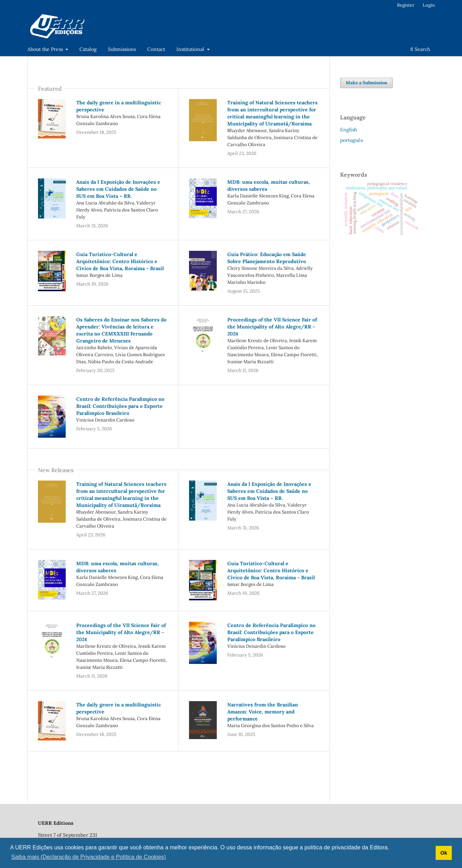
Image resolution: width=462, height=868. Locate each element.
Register (406, 5)
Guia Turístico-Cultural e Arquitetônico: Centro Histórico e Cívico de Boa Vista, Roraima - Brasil (120, 261)
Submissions (122, 49)
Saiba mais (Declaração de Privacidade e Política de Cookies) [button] (89, 857)
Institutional (191, 49)
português (352, 140)
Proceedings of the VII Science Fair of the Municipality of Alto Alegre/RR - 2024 (272, 327)
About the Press (46, 49)
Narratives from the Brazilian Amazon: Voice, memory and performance (263, 712)
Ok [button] (444, 853)
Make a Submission (366, 83)
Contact (156, 49)
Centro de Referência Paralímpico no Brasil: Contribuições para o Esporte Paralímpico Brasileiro (120, 406)
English (349, 130)
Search (420, 49)
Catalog (88, 49)
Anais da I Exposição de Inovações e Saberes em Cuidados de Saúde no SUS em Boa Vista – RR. (118, 189)
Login (429, 5)
